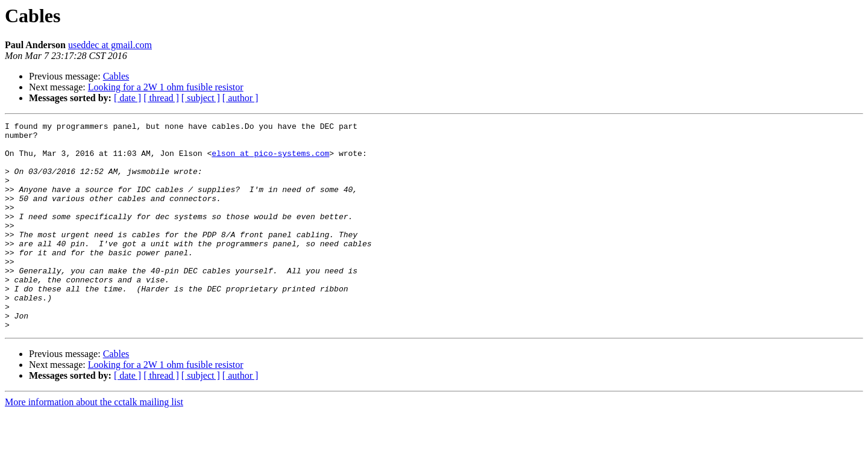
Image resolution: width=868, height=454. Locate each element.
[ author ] (241, 98)
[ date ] (127, 98)
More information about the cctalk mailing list (94, 443)
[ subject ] (201, 98)
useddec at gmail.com (110, 45)
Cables (116, 76)
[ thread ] (161, 98)
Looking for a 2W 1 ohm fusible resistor (166, 87)
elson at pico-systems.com (270, 160)
